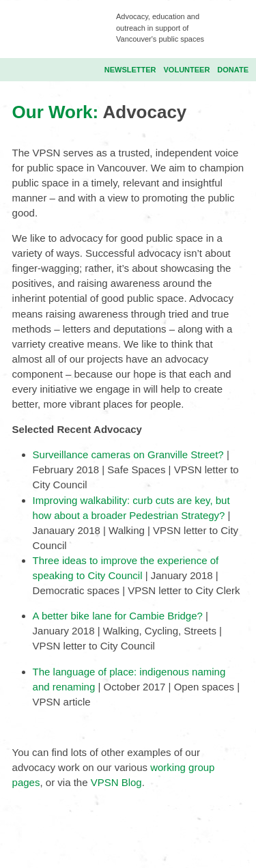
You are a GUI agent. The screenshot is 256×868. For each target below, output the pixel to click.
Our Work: (58, 112)
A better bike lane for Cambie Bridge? (119, 616)
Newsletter (130, 70)
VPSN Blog (116, 782)
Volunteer (187, 70)
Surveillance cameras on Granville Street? (128, 454)
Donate (233, 70)
